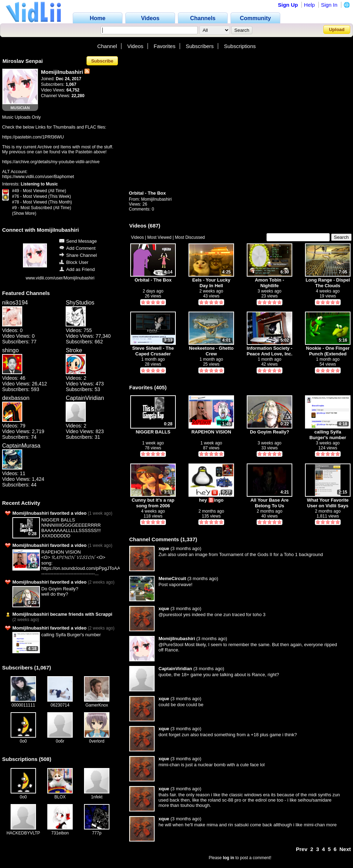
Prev (302, 849)
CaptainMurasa (21, 446)
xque (164, 548)
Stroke (74, 350)
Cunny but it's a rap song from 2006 (153, 503)
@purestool (170, 615)
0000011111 (23, 705)
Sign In (329, 5)
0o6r (60, 741)
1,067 (43, 668)
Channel (107, 46)
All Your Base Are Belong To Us (269, 503)
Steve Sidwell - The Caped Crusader (153, 351)
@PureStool (171, 645)
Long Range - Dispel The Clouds (328, 283)
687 (154, 226)
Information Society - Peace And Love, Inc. (270, 351)
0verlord (97, 741)
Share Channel (78, 255)
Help (309, 5)
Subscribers (200, 46)
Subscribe (102, 61)
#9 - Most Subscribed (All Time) (41, 208)
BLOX (60, 797)
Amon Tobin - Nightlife (270, 283)
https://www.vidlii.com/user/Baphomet (38, 177)
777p (97, 833)
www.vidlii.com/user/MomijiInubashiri (60, 278)
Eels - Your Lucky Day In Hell (211, 283)
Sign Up (288, 5)
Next (345, 849)
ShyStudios (80, 303)
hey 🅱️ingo (211, 500)
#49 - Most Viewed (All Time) (39, 191)
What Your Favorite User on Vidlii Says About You (328, 503)
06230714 (60, 705)
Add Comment (77, 248)
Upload (337, 29)
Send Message (78, 241)
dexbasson (16, 398)
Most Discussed (190, 237)
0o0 (23, 741)
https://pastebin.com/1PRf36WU (33, 137)
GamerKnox (97, 705)
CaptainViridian (85, 398)
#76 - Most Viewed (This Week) (41, 196)
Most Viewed (159, 237)
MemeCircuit (172, 578)
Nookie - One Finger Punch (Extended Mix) (328, 351)
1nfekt (97, 797)
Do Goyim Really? (60, 589)
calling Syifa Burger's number (71, 635)
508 (45, 759)
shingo (10, 350)
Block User (74, 262)
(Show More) (24, 213)
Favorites (164, 46)
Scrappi (104, 614)
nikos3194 (15, 303)
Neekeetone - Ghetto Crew (211, 351)
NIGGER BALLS (58, 520)
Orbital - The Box (147, 193)
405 (160, 387)
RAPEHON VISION (61, 552)
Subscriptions (240, 46)
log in (228, 858)
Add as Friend (77, 269)
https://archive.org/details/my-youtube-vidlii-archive (51, 162)
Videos (136, 46)
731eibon (60, 833)
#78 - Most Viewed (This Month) (42, 202)
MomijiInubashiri (157, 199)
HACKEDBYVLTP (23, 833)
